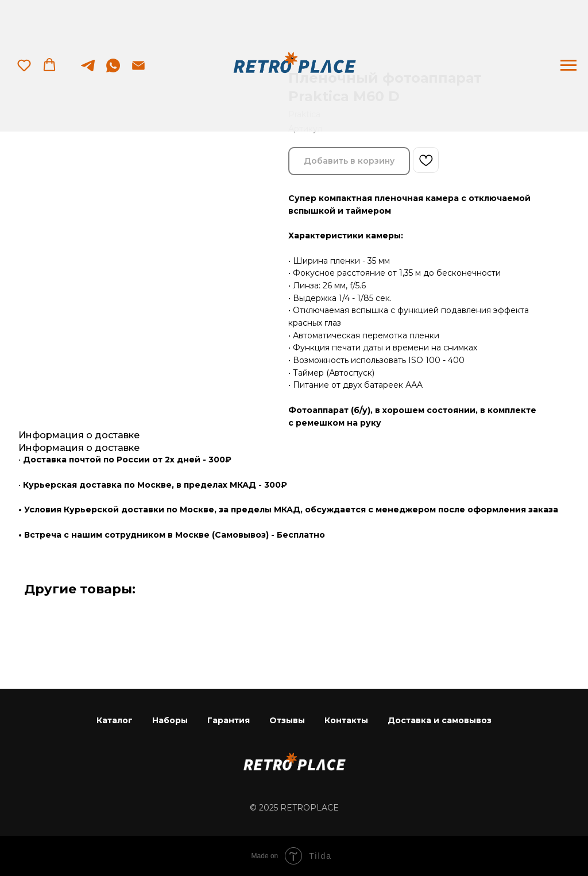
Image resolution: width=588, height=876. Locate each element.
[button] (24, 65)
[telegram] (88, 71)
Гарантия (229, 720)
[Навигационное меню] (568, 65)
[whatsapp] (113, 71)
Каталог (115, 720)
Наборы (170, 720)
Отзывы (287, 720)
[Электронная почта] (138, 71)
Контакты (346, 720)
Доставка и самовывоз (440, 720)
